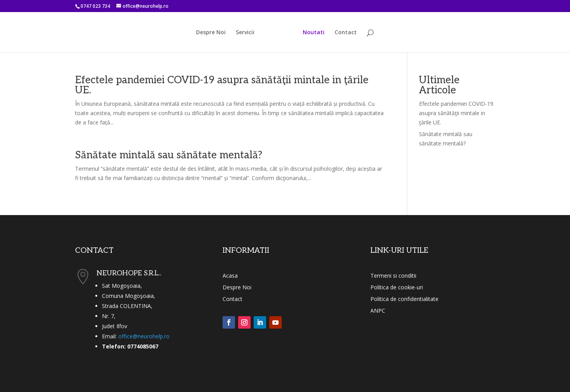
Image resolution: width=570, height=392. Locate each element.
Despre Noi (211, 33)
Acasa (230, 276)
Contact (346, 33)
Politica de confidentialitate (404, 299)
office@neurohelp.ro (144, 336)
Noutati (314, 33)
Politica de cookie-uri (397, 288)
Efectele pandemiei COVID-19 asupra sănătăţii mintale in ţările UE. (222, 85)
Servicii (245, 33)
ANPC (378, 311)
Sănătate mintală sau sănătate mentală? (169, 155)
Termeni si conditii (393, 276)
